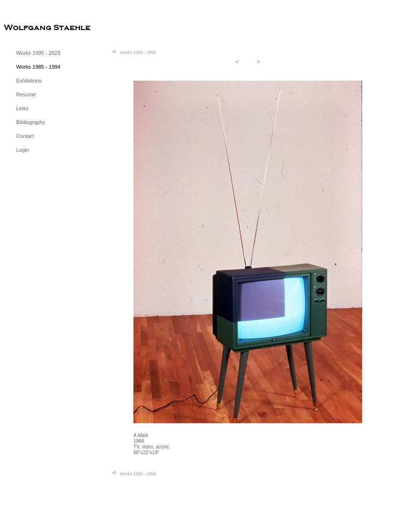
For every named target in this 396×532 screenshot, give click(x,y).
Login (23, 150)
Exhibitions (29, 81)
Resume (26, 94)
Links (22, 108)
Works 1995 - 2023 (38, 53)
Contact (25, 136)
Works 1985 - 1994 (38, 67)
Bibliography (31, 122)
